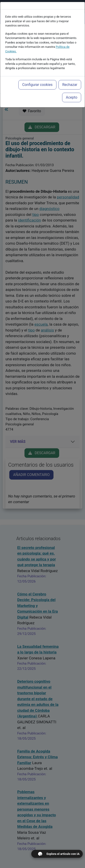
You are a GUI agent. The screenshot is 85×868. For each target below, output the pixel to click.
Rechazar (70, 77)
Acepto (72, 89)
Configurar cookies (37, 77)
